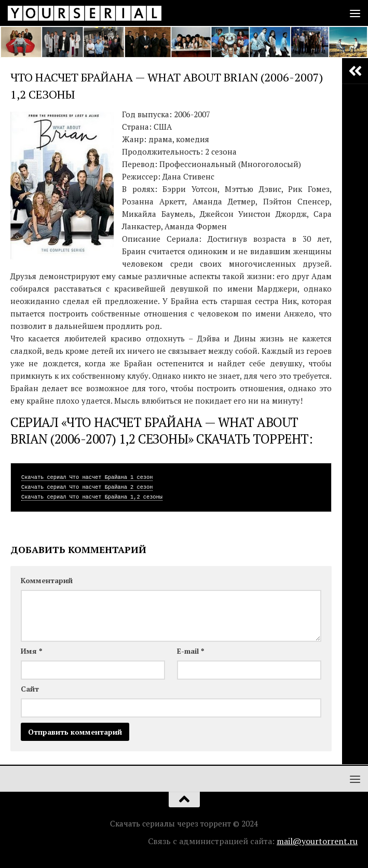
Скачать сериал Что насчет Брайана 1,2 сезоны (92, 497)
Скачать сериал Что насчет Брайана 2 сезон (87, 487)
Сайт (30, 689)
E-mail (190, 651)
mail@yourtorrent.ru (317, 841)
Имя (31, 651)
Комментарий (47, 580)
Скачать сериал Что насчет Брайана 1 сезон (87, 477)
